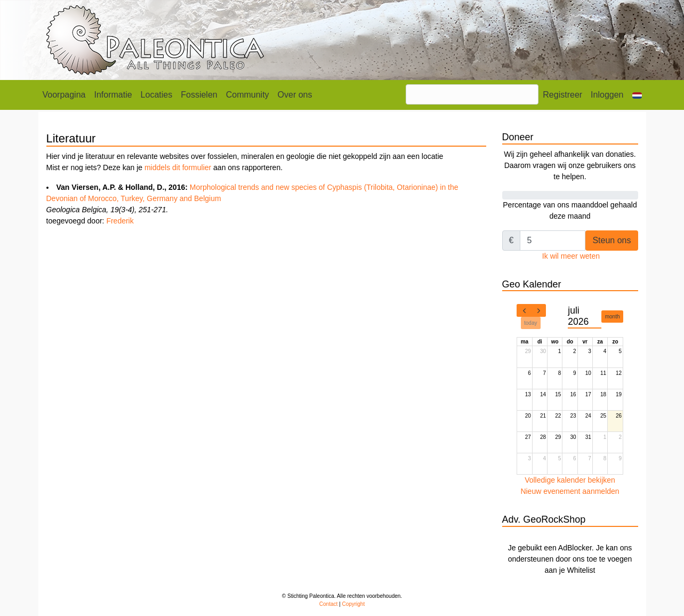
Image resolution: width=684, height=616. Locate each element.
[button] (637, 95)
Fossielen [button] (199, 95)
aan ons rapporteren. (247, 167)
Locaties (157, 95)
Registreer (562, 95)
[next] (538, 310)
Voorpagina (64, 95)
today (530, 323)
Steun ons (611, 240)
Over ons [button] (295, 95)
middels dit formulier (178, 167)
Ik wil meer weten (571, 256)
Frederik (120, 221)
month (613, 317)
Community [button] (248, 95)
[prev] (524, 310)
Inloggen (607, 95)
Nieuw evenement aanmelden (570, 491)
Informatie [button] (113, 95)
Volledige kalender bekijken (570, 480)
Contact (328, 604)
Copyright (353, 604)
